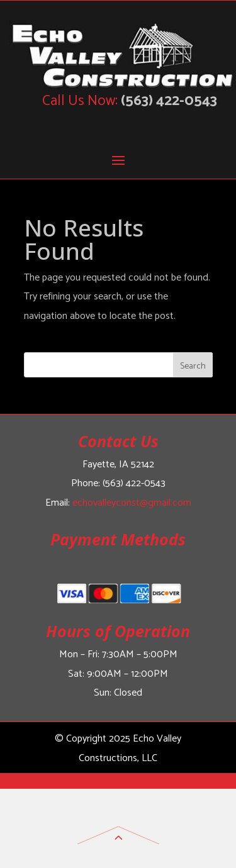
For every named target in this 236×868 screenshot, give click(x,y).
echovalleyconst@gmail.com (132, 503)
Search (193, 366)
